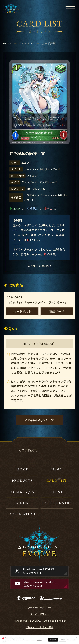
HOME (7, 43)
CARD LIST (27, 43)
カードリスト (22, 311)
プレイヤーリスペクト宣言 (40, 627)
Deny (63, 640)
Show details (71, 640)
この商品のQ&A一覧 (39, 420)
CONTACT (28, 451)
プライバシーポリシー (39, 607)
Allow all (53, 640)
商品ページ (57, 311)
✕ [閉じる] (77, 637)
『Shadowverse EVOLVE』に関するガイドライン (39, 621)
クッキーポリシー (39, 614)
